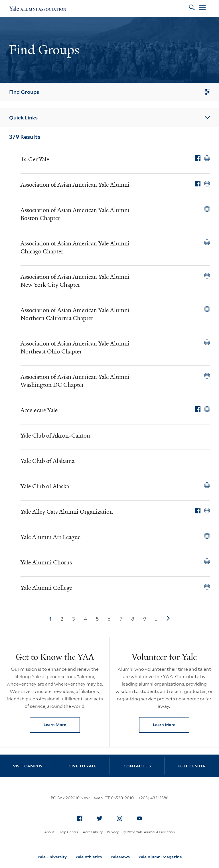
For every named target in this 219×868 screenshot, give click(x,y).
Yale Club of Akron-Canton (55, 436)
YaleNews (120, 857)
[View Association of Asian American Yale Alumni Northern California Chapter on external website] (207, 309)
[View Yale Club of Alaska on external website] (207, 485)
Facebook (81, 817)
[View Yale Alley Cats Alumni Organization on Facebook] (198, 511)
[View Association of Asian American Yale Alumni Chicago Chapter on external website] (207, 242)
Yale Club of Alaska (45, 486)
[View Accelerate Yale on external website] (207, 409)
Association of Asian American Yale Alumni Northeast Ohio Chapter (75, 347)
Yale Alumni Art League (50, 537)
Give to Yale (82, 766)
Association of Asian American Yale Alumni (75, 185)
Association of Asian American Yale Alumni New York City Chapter (75, 281)
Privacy (113, 832)
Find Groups (109, 92)
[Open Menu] (202, 9)
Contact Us (137, 766)
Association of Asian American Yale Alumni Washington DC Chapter (75, 381)
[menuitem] (80, 818)
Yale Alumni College (46, 588)
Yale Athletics (89, 857)
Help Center (192, 766)
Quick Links (109, 118)
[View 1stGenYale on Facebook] (198, 158)
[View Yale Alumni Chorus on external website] (207, 561)
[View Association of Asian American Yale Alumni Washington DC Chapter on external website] (207, 376)
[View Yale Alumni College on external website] (207, 587)
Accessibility (93, 832)
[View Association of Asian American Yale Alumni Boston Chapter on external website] (207, 209)
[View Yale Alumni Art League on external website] (207, 536)
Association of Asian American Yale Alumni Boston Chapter (75, 214)
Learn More (62, 726)
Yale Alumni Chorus (46, 562)
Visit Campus (28, 766)
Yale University (52, 857)
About (49, 832)
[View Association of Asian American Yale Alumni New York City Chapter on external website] (207, 276)
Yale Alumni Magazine (160, 857)
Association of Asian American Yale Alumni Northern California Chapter (75, 314)
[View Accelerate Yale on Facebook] (198, 409)
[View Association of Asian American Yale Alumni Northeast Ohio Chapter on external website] (207, 342)
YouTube (141, 817)
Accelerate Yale (39, 410)
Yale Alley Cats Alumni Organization (67, 512)
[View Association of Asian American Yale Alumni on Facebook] (198, 184)
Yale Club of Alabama (47, 461)
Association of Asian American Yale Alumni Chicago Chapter (75, 247)
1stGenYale (35, 159)
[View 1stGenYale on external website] (207, 158)
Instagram (121, 817)
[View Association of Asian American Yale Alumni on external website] (207, 184)
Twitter (101, 817)
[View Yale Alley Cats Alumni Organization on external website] (207, 511)
